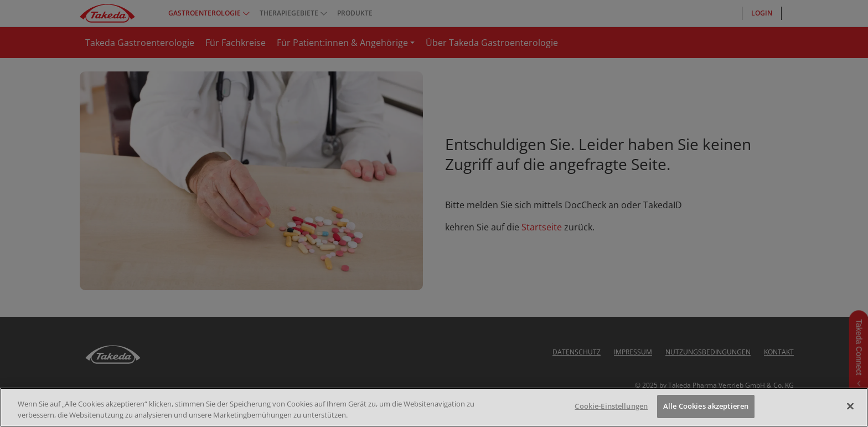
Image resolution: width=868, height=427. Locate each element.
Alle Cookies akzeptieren (706, 406)
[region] (434, 407)
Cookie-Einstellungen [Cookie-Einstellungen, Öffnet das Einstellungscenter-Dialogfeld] (611, 406)
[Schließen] (850, 406)
